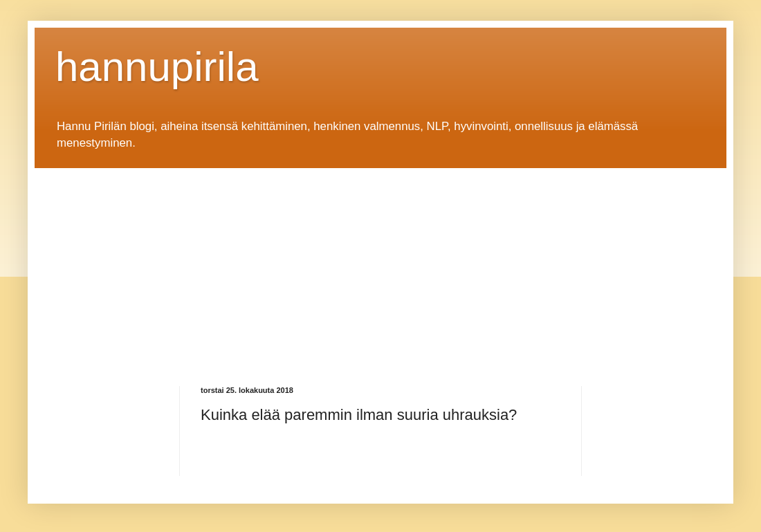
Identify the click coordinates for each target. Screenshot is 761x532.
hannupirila (157, 67)
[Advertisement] (293, 265)
